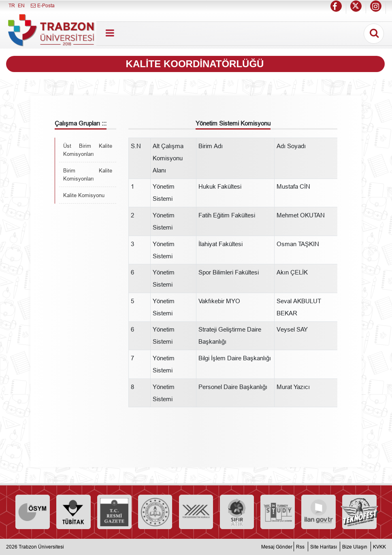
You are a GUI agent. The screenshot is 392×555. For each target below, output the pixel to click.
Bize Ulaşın (355, 547)
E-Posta (42, 5)
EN (21, 5)
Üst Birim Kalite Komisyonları (88, 150)
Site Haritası (324, 547)
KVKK (379, 547)
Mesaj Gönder (277, 547)
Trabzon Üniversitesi (41, 547)
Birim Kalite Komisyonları (88, 174)
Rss (300, 547)
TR (12, 5)
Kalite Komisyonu (84, 195)
